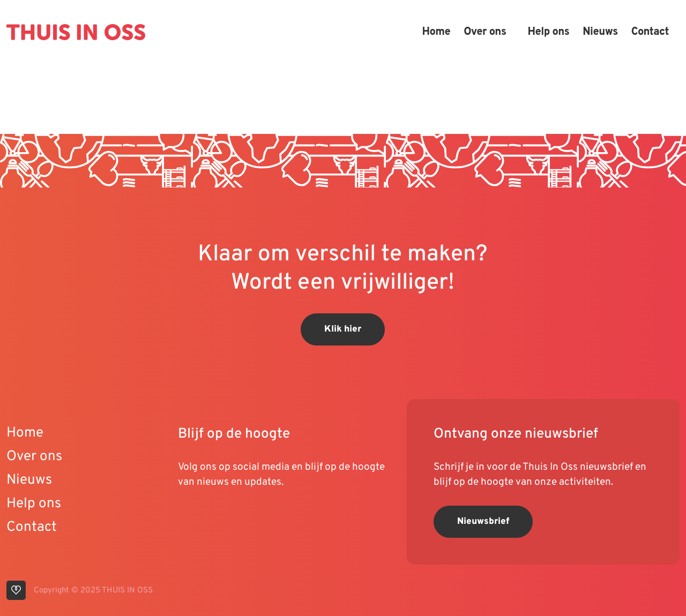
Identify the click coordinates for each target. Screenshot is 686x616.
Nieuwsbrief (483, 522)
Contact (650, 32)
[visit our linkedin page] (210, 516)
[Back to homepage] (76, 32)
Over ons (485, 32)
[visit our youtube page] (189, 516)
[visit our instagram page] (232, 516)
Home (436, 32)
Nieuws (600, 32)
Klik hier (343, 329)
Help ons (548, 32)
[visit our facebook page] (250, 516)
